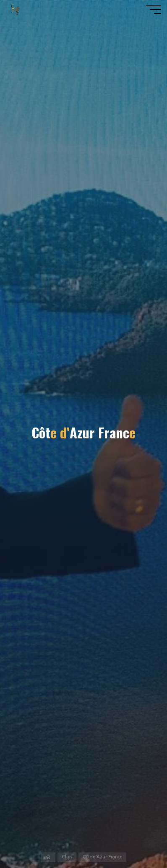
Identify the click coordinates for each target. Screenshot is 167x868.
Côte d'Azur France (102, 857)
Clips (67, 857)
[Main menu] (154, 10)
